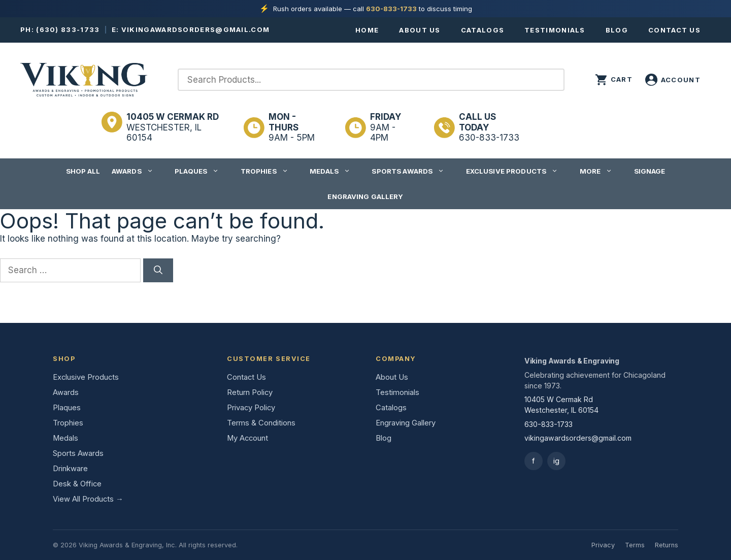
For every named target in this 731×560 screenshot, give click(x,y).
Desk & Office (77, 484)
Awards (138, 171)
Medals (335, 171)
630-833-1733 (391, 9)
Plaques (202, 171)
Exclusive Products (517, 171)
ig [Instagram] (556, 461)
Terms (635, 545)
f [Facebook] (533, 461)
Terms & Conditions (261, 423)
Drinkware (70, 469)
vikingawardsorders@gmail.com (195, 29)
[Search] (158, 271)
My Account (247, 438)
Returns (667, 545)
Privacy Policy (251, 408)
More (601, 171)
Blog (617, 30)
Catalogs (483, 30)
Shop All (83, 171)
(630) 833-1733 (68, 29)
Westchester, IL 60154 (173, 127)
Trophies (270, 171)
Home (367, 30)
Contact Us (674, 30)
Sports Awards (413, 171)
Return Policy (250, 392)
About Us (420, 30)
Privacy (603, 545)
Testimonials (555, 30)
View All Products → (88, 499)
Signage (650, 171)
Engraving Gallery (365, 196)
